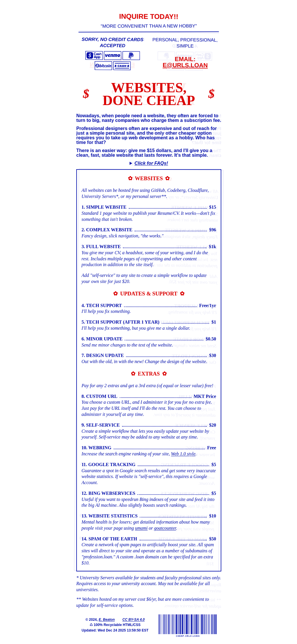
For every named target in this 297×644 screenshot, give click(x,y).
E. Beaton (106, 619)
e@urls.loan (185, 65)
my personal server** (146, 196)
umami (141, 528)
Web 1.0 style (183, 453)
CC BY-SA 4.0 (133, 619)
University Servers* (100, 196)
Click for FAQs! (151, 163)
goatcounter (165, 528)
